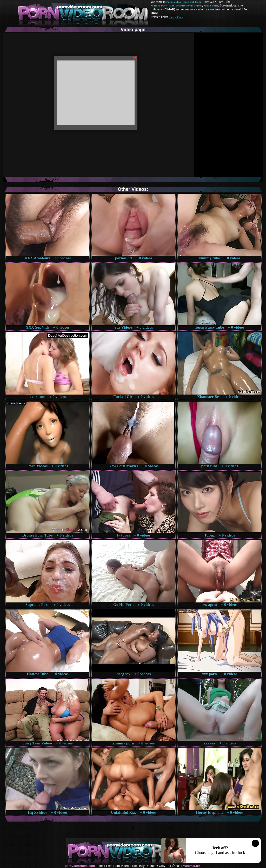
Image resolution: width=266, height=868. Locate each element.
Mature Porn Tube (163, 5)
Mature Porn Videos (189, 5)
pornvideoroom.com (80, 866)
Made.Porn (211, 5)
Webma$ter (191, 866)
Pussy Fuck (176, 17)
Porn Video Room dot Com (184, 2)
